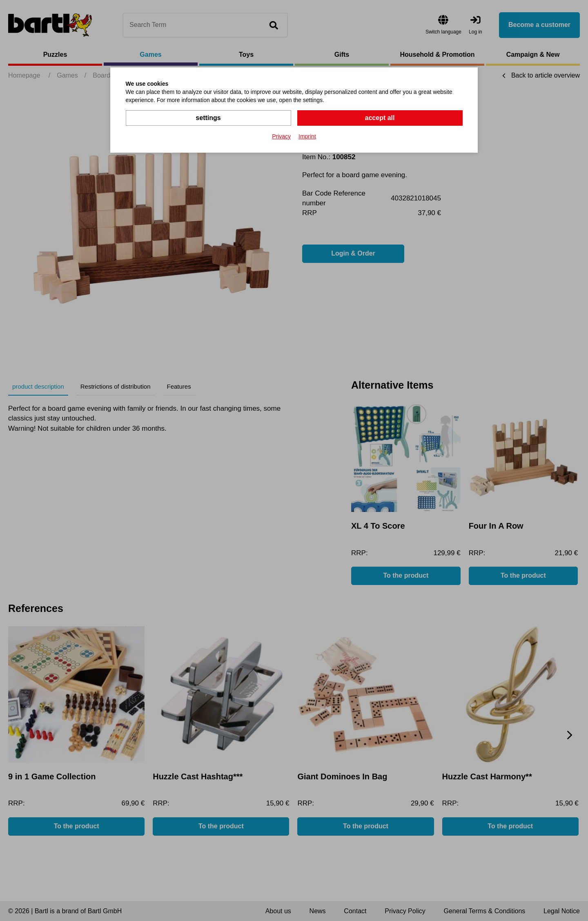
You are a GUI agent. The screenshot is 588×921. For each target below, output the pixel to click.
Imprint (307, 136)
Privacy (281, 136)
